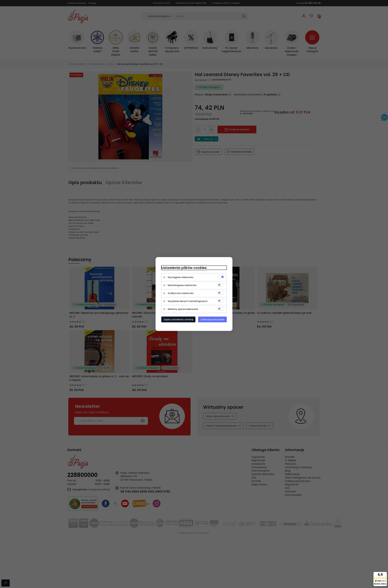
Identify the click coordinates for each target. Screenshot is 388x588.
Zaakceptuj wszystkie (212, 320)
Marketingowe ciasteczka (182, 285)
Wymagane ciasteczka (180, 277)
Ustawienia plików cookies (184, 268)
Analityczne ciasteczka (181, 293)
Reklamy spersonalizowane (183, 309)
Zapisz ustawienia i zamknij (178, 320)
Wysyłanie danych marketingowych (188, 301)
